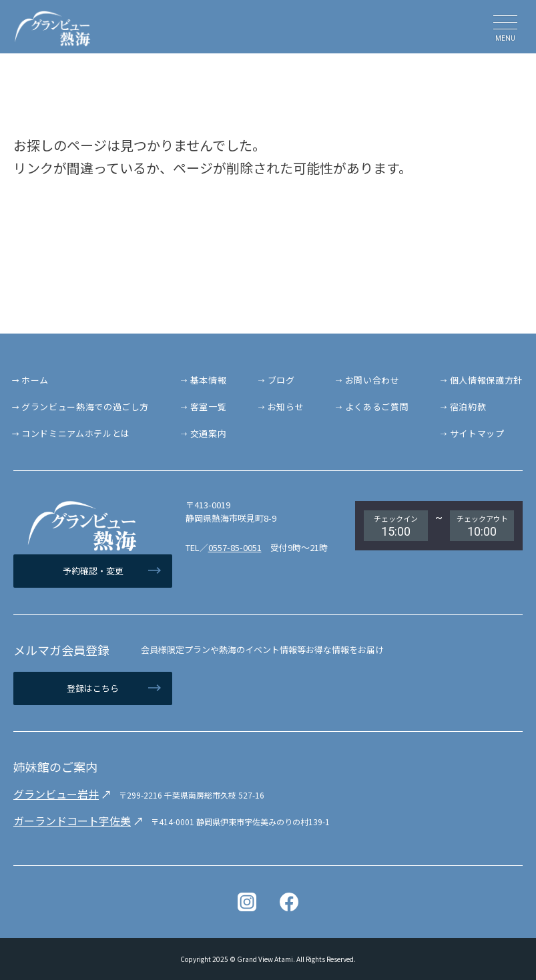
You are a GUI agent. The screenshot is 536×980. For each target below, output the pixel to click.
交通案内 (209, 433)
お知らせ (286, 407)
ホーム (35, 380)
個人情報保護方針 (486, 380)
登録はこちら (93, 688)
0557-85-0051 (235, 547)
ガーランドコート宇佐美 (72, 821)
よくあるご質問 (377, 407)
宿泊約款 (468, 407)
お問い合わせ (372, 380)
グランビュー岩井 (56, 794)
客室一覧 (209, 407)
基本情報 (209, 380)
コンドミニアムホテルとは (76, 433)
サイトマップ (477, 433)
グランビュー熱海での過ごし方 (85, 407)
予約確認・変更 (93, 571)
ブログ (281, 380)
